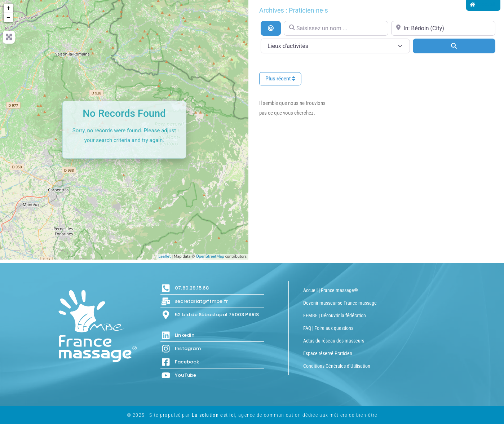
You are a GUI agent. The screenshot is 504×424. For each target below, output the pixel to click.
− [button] (8, 18)
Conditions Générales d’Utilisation (337, 366)
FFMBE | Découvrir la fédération (335, 315)
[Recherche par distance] (271, 28)
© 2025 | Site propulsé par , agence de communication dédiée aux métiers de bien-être (252, 415)
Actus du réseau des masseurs (334, 341)
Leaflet (164, 257)
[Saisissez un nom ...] (336, 28)
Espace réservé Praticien (328, 353)
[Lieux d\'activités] (335, 46)
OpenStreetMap (210, 257)
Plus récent (280, 79)
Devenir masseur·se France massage (340, 303)
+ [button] (8, 8)
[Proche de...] (443, 28)
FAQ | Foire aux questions (328, 328)
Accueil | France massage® (331, 290)
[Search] (454, 46)
